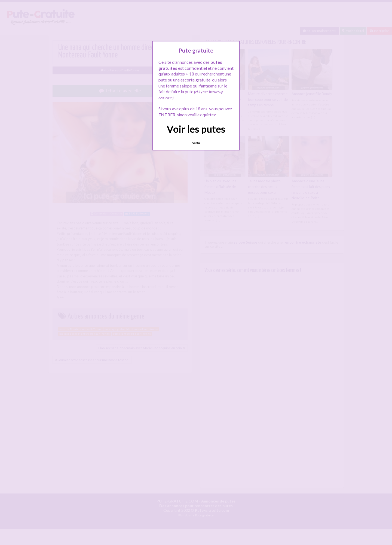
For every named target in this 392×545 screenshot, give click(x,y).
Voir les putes (196, 129)
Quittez (196, 143)
